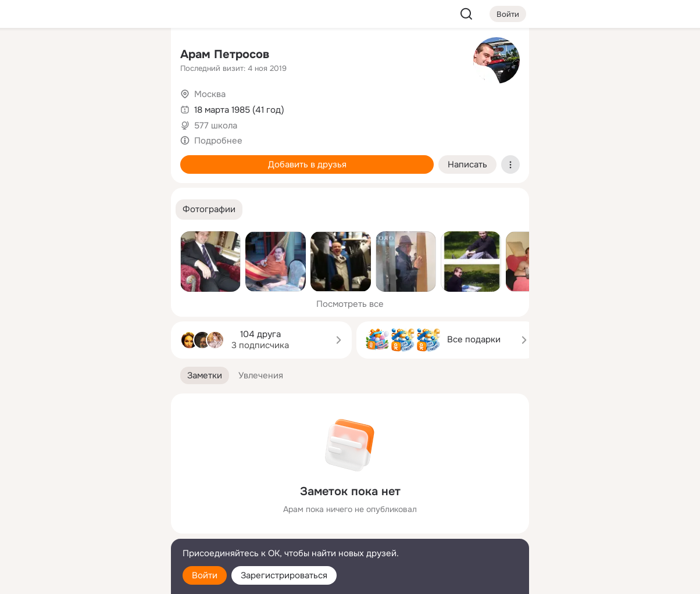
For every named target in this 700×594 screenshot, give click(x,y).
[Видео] (136, 107)
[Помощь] (34, 209)
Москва (210, 94)
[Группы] (136, 56)
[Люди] (85, 107)
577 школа (216, 126)
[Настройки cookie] (85, 579)
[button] (209, 210)
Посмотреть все (350, 304)
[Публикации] (34, 107)
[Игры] (136, 158)
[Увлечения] (85, 56)
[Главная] (34, 56)
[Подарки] (34, 158)
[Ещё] (85, 504)
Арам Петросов (225, 54)
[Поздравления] (85, 158)
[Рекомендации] (85, 209)
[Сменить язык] (85, 529)
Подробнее (218, 141)
